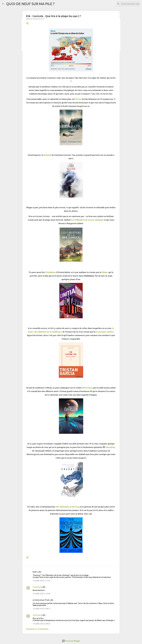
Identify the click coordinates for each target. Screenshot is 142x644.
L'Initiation (51, 272)
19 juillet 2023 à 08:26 (41, 624)
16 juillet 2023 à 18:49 (41, 594)
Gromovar (37, 587)
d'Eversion (87, 388)
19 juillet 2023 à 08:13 (41, 609)
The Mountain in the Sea (67, 507)
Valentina (110, 447)
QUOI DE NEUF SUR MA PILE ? (30, 4)
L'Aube (105, 272)
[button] (27, 23)
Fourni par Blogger (71, 641)
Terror (78, 99)
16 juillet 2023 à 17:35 (41, 581)
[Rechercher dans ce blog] (129, 4)
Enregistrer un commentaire (37, 629)
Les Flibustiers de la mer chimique (87, 220)
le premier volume (105, 332)
